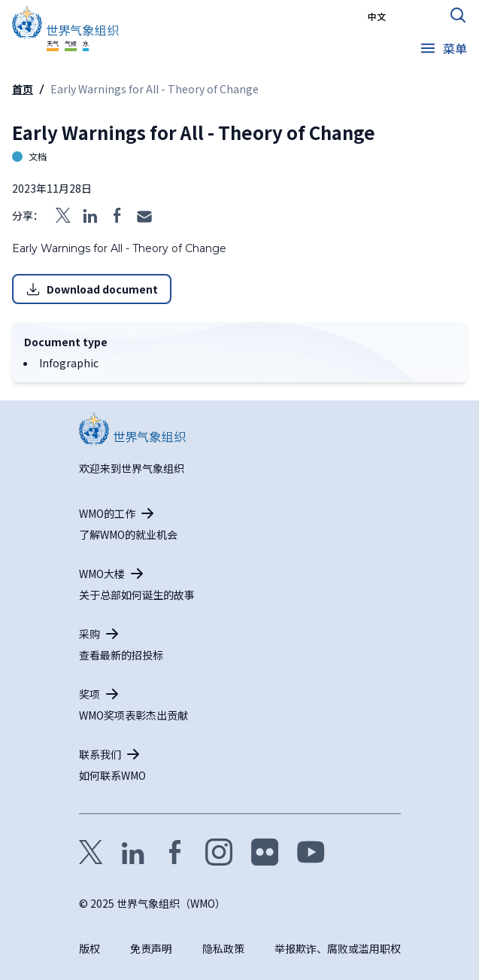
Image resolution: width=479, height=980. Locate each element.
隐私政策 (223, 948)
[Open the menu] (443, 48)
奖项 (89, 694)
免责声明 (151, 948)
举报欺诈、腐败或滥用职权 (338, 948)
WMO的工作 (107, 513)
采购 (89, 634)
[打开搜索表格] (458, 15)
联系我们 (100, 754)
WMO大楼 (102, 574)
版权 (89, 948)
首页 (23, 89)
